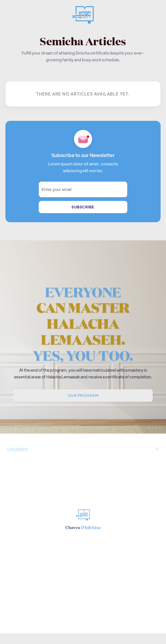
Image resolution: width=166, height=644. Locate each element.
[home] (83, 16)
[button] (155, 16)
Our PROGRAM (83, 396)
